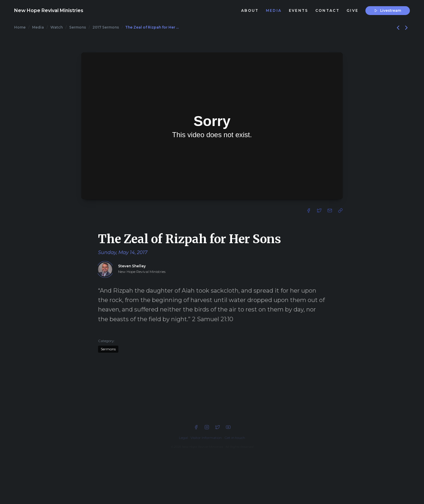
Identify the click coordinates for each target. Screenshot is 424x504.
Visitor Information (206, 438)
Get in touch (235, 438)
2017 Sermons (106, 27)
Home (20, 27)
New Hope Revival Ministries (49, 10)
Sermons (78, 27)
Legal (183, 438)
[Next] (406, 27)
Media (38, 27)
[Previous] (399, 27)
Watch (57, 27)
